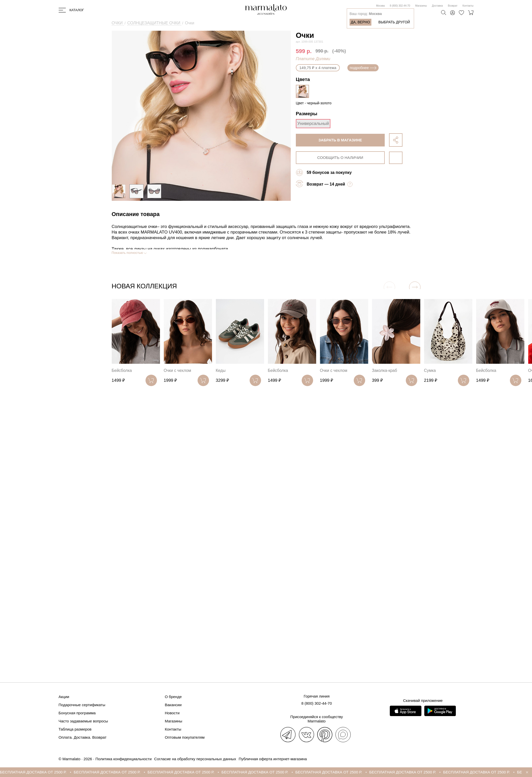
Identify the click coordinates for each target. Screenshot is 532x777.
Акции (64, 697)
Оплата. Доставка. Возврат (83, 737)
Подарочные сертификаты (82, 705)
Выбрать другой (394, 22)
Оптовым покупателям (185, 737)
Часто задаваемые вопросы (83, 721)
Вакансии (173, 705)
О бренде (173, 697)
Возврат (453, 6)
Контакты (468, 6)
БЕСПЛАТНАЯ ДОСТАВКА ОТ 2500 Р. (38, 772)
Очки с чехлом (178, 370)
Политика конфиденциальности (124, 759)
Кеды (221, 370)
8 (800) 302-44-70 (400, 6)
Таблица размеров (75, 729)
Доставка (437, 6)
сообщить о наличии (340, 158)
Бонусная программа (77, 713)
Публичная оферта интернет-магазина (273, 759)
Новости (172, 713)
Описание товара (136, 214)
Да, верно (360, 22)
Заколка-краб (385, 370)
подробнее (363, 68)
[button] (415, 287)
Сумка (430, 370)
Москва (380, 6)
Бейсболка (122, 370)
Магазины (421, 6)
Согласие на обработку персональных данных (195, 759)
